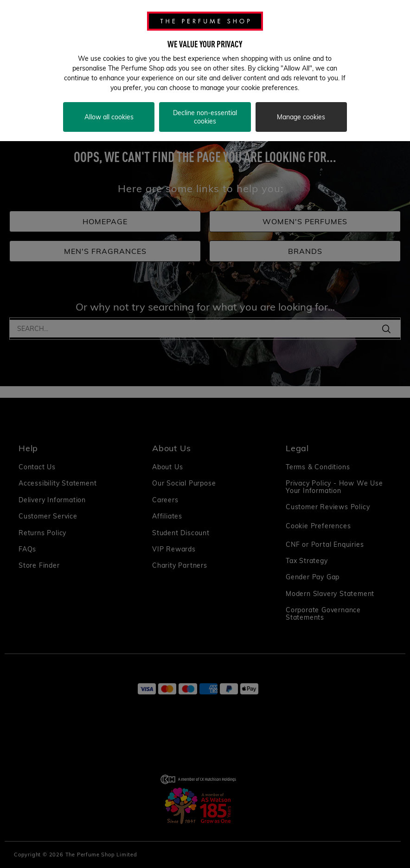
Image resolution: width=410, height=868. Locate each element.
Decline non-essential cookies (205, 117)
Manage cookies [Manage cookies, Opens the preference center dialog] (301, 117)
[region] (205, 71)
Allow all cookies (109, 117)
